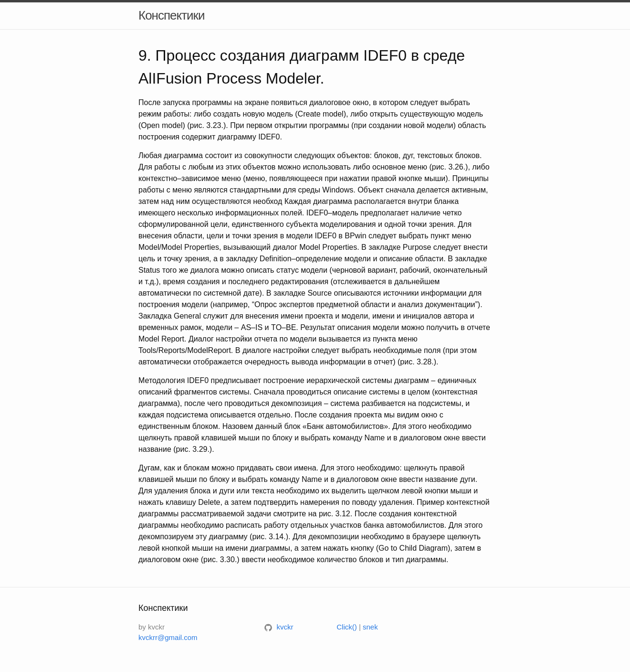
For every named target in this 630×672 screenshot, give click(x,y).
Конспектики (172, 15)
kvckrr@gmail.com (168, 637)
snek (370, 627)
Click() (347, 627)
